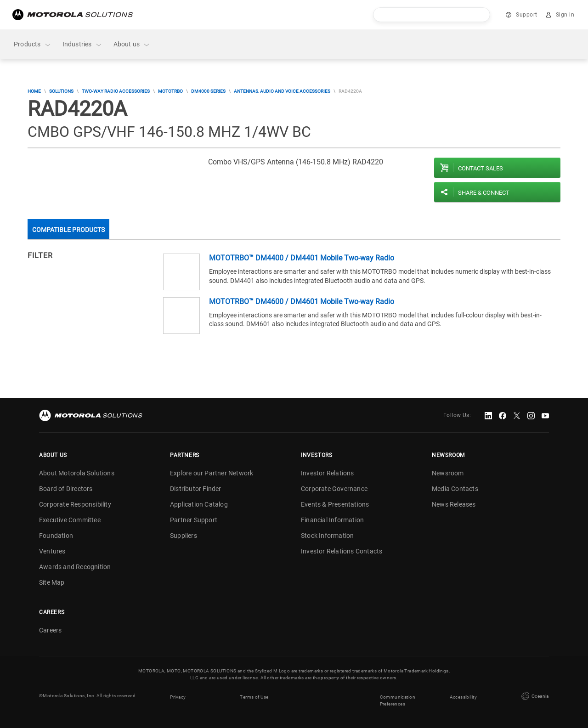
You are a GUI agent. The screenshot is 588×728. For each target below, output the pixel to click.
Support (527, 15)
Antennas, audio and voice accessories (282, 91)
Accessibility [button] (463, 696)
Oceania (534, 695)
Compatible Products (68, 230)
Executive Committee (70, 520)
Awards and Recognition (75, 567)
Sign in (565, 15)
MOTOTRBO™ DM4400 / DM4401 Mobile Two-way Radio (302, 258)
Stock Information (327, 536)
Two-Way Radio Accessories (116, 91)
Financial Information (332, 520)
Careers (50, 630)
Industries (82, 44)
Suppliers (184, 536)
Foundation (56, 536)
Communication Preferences (398, 699)
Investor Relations (328, 473)
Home (34, 91)
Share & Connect (484, 193)
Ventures (52, 551)
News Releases (454, 504)
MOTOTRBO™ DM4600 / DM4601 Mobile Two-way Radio (302, 302)
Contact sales (481, 168)
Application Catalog (199, 504)
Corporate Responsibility (75, 504)
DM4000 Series (208, 91)
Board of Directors (66, 489)
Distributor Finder (196, 489)
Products (33, 44)
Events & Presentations (335, 504)
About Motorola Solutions (77, 473)
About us (132, 44)
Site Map (52, 582)
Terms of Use (254, 696)
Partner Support (194, 520)
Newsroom (448, 473)
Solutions (61, 91)
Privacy (178, 696)
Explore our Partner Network (212, 473)
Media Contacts (455, 489)
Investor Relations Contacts (342, 551)
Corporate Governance (334, 489)
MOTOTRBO (170, 91)
